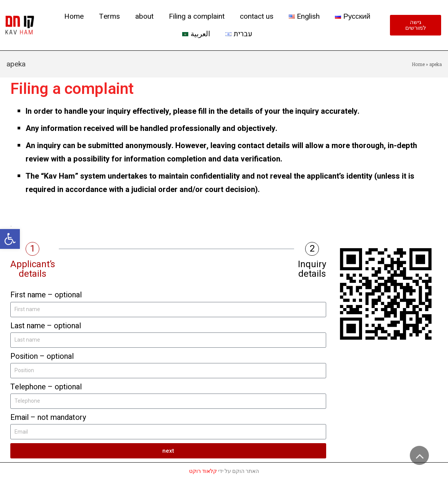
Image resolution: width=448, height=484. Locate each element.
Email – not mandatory (48, 417)
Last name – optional (46, 326)
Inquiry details (312, 269)
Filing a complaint (197, 16)
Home (74, 16)
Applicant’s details (33, 269)
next (168, 451)
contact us (257, 16)
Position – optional (42, 356)
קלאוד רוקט (203, 471)
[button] (10, 239)
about (144, 16)
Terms (109, 16)
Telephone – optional (46, 387)
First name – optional (46, 295)
